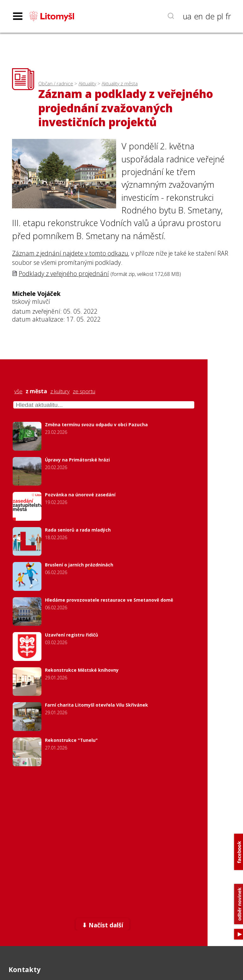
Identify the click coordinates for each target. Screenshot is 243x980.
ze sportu (84, 391)
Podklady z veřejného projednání (64, 274)
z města (36, 391)
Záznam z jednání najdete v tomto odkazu (70, 253)
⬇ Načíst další (103, 925)
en (198, 16)
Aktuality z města (120, 84)
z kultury (60, 391)
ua (187, 16)
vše (18, 391)
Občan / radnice (56, 84)
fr (228, 16)
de (210, 16)
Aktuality (87, 84)
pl (220, 16)
